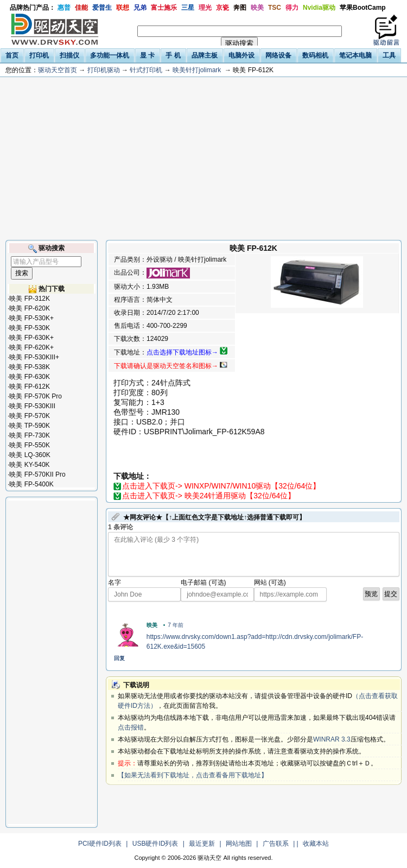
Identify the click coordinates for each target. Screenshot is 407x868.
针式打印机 (146, 70)
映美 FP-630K (30, 377)
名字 (115, 582)
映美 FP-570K (30, 416)
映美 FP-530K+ (31, 318)
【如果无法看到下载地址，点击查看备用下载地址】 (193, 775)
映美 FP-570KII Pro (37, 474)
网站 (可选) (270, 582)
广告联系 (276, 844)
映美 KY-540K (29, 465)
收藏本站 (316, 844)
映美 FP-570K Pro (36, 396)
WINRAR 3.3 (332, 739)
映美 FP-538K (30, 367)
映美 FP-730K (30, 435)
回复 (119, 658)
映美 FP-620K (30, 308)
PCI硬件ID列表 (100, 844)
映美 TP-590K (30, 426)
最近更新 (202, 844)
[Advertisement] (203, 159)
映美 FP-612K (30, 387)
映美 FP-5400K (31, 484)
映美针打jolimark (197, 70)
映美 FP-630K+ (31, 338)
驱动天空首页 (58, 70)
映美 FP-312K (30, 299)
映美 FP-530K (30, 328)
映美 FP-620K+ (31, 347)
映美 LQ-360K (30, 455)
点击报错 (131, 727)
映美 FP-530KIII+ (34, 357)
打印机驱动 (104, 70)
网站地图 (239, 844)
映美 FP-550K (30, 445)
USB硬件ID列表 (155, 844)
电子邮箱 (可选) (203, 582)
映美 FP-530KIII (32, 406)
